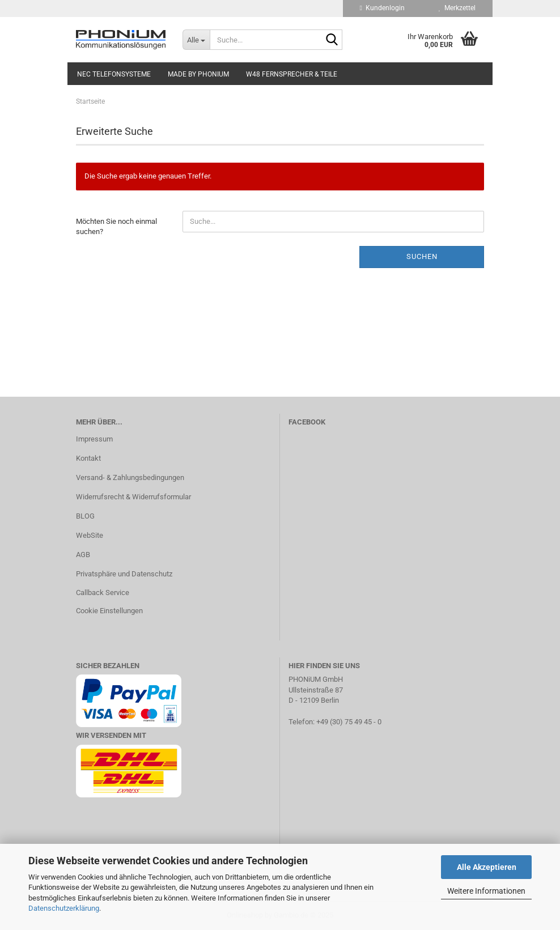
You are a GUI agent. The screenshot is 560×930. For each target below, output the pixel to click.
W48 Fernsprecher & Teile (292, 74)
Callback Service (103, 593)
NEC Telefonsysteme (114, 74)
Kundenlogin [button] (382, 8)
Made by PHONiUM (198, 74)
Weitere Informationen (486, 891)
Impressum (94, 439)
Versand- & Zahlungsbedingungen (130, 477)
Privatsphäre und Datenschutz (124, 574)
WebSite (90, 535)
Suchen (422, 256)
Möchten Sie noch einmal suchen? (116, 227)
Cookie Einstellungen (109, 611)
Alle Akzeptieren (487, 867)
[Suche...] (196, 40)
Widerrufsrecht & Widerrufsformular (133, 497)
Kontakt (88, 458)
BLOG (85, 516)
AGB (83, 555)
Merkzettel (457, 8)
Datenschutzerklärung (64, 908)
